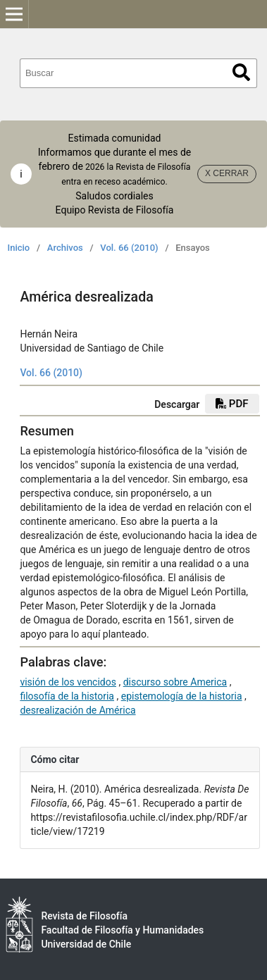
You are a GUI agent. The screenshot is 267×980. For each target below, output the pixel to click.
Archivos (65, 248)
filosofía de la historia (67, 696)
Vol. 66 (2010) (129, 248)
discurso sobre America (175, 682)
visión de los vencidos (68, 682)
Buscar (241, 72)
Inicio (19, 248)
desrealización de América (77, 710)
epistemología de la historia (182, 696)
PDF (232, 404)
